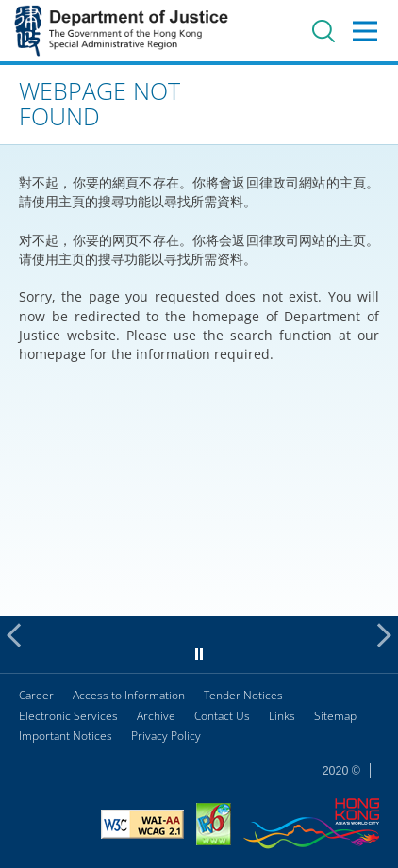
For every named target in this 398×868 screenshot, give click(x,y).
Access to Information (129, 695)
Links (282, 716)
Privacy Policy (166, 736)
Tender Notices (243, 695)
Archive (156, 716)
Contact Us (222, 716)
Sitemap (335, 716)
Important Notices (66, 736)
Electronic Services (68, 716)
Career (36, 695)
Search (323, 31)
